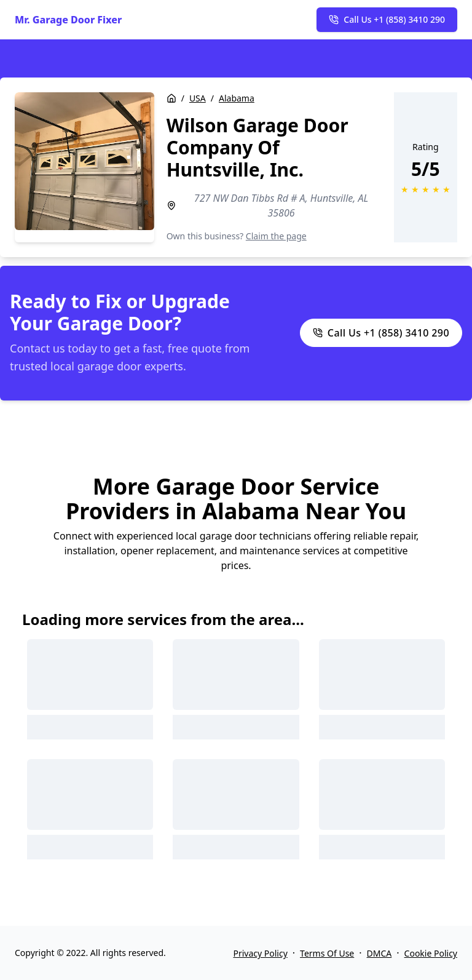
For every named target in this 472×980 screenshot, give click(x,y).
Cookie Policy (431, 953)
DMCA (380, 953)
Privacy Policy (260, 953)
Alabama (237, 98)
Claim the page (276, 236)
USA (198, 98)
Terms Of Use (327, 953)
